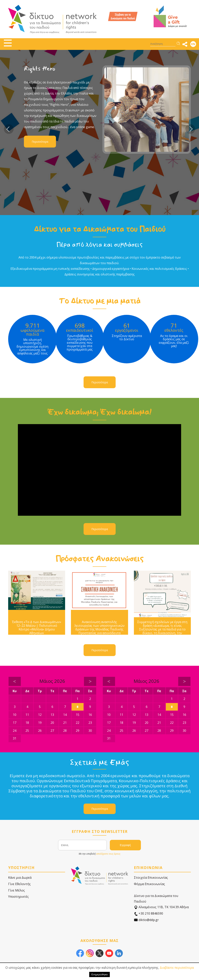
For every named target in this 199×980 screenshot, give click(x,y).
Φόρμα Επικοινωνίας (149, 884)
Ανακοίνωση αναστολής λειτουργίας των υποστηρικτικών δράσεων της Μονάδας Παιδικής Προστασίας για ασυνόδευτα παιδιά (99, 629)
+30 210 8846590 (148, 914)
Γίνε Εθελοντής (19, 884)
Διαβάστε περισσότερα (177, 968)
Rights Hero (40, 69)
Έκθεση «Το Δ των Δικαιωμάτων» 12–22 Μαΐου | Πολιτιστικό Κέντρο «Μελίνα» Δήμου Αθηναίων (37, 628)
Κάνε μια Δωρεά (20, 878)
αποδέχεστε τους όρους (108, 854)
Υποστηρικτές (18, 897)
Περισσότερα (40, 142)
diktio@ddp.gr (146, 920)
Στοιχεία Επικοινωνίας (151, 878)
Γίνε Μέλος (17, 890)
